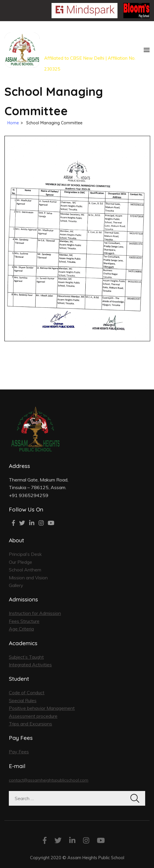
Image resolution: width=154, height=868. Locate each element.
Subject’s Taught (26, 657)
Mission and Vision (28, 578)
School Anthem (25, 570)
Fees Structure (24, 621)
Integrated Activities (30, 665)
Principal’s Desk (25, 554)
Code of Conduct (27, 693)
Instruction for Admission (35, 613)
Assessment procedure (33, 716)
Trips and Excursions (30, 724)
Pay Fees (19, 752)
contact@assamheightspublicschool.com (49, 780)
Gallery (16, 585)
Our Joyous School (77, 39)
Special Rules (23, 700)
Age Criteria (21, 629)
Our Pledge (20, 562)
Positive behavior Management (42, 708)
